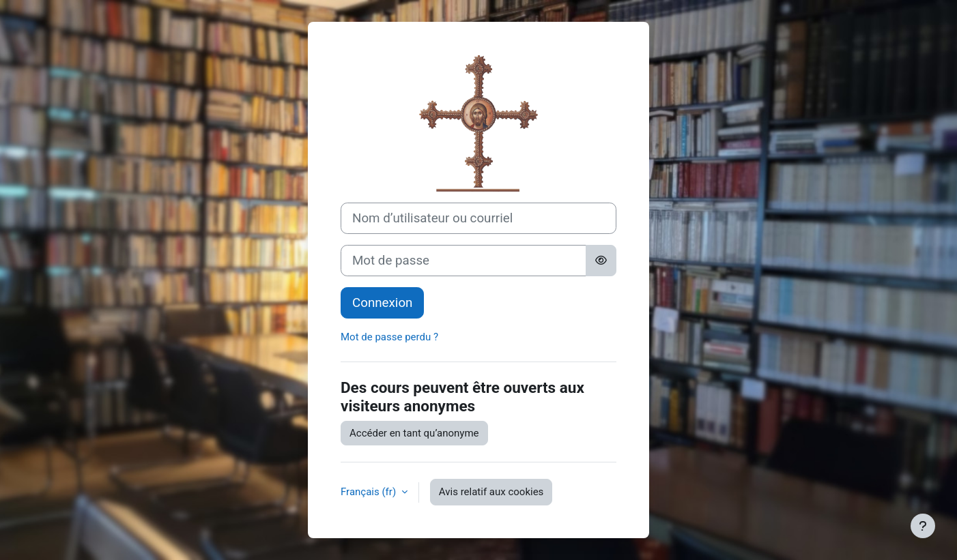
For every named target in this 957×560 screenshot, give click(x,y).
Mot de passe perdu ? (389, 337)
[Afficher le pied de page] (923, 526)
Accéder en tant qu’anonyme (414, 433)
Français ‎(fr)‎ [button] (370, 492)
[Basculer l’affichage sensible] (601, 261)
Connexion (382, 303)
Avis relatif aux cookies (491, 492)
